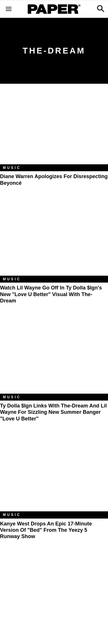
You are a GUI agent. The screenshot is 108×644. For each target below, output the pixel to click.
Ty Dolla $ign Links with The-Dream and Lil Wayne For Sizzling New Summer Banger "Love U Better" (53, 412)
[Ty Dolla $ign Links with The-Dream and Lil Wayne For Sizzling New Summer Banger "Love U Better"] (54, 358)
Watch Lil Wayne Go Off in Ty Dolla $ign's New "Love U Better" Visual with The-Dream (51, 294)
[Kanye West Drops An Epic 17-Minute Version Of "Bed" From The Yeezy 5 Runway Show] (54, 475)
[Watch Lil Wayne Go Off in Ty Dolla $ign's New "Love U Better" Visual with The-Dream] (54, 240)
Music (12, 168)
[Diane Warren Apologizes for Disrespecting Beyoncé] (54, 128)
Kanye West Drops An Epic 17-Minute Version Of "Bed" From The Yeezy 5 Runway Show (46, 530)
